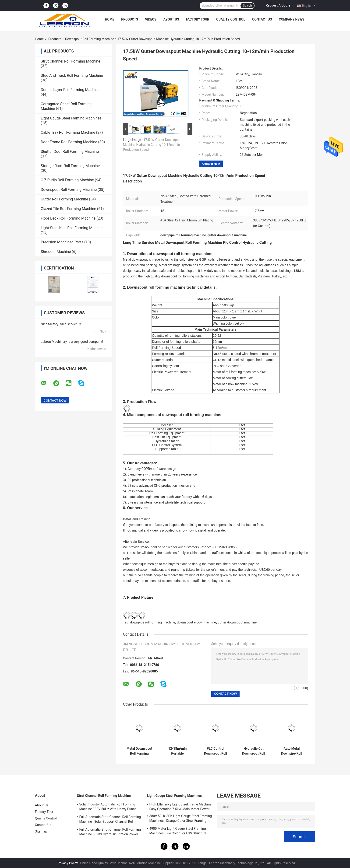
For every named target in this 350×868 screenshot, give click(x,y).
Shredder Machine (56, 252)
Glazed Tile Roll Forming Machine (69, 209)
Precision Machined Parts (62, 242)
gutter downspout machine (237, 622)
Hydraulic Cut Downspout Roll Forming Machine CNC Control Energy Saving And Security (254, 751)
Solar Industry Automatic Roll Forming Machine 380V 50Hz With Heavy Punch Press (108, 807)
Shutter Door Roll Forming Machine (70, 152)
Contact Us (262, 19)
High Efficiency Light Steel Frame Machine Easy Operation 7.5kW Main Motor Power (180, 807)
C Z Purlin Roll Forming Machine (67, 180)
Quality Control (231, 19)
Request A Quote (278, 5)
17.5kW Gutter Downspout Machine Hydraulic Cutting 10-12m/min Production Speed (152, 145)
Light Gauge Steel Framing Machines (71, 118)
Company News (292, 19)
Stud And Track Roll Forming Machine (72, 75)
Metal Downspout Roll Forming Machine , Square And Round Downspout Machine (139, 751)
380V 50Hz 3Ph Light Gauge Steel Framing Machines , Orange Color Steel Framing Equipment (181, 819)
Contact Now (211, 164)
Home (110, 19)
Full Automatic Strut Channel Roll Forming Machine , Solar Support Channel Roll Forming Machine (110, 820)
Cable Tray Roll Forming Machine (68, 132)
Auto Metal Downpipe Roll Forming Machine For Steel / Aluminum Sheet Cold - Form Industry (292, 751)
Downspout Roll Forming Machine (90, 39)
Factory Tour (198, 19)
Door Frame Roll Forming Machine (69, 142)
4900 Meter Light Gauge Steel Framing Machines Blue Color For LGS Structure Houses (178, 832)
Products (130, 19)
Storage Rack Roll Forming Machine (70, 166)
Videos (151, 19)
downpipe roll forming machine (153, 622)
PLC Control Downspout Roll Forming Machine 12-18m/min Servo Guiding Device (216, 751)
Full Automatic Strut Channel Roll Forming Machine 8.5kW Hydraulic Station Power (110, 832)
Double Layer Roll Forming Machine (70, 90)
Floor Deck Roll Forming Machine (68, 218)
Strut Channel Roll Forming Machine (71, 61)
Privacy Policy (68, 863)
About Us (171, 19)
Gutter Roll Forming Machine (65, 199)
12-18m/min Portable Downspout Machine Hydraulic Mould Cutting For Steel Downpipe (177, 751)
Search (247, 6)
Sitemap (41, 831)
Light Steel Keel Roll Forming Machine (72, 228)
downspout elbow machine (196, 622)
